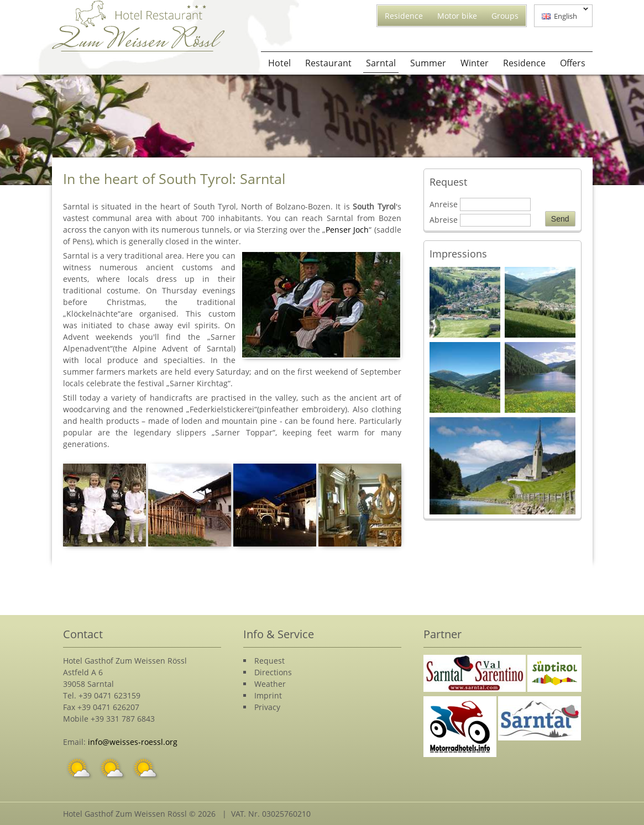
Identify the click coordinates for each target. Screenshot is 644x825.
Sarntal (381, 63)
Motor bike (457, 16)
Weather (270, 684)
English (562, 15)
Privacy (267, 707)
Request (269, 661)
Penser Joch (347, 230)
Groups (505, 16)
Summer (428, 63)
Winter (475, 63)
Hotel (279, 63)
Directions (273, 672)
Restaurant (328, 63)
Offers (573, 63)
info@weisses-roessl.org (133, 742)
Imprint (268, 695)
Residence (404, 16)
